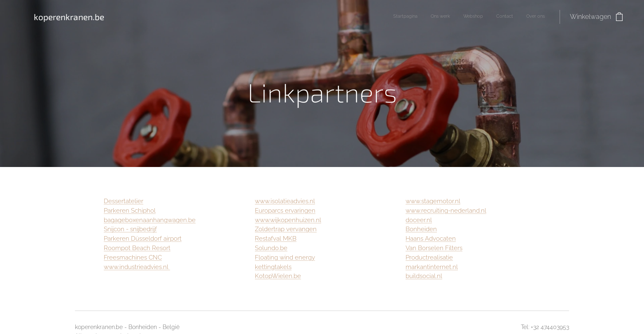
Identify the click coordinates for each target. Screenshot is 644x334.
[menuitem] (494, 17)
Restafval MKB (276, 239)
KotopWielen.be (278, 276)
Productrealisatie (429, 257)
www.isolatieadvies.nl (285, 201)
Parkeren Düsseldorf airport (143, 239)
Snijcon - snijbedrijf (130, 229)
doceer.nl (419, 220)
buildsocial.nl (424, 276)
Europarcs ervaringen (285, 211)
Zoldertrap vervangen (286, 229)
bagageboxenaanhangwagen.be (150, 220)
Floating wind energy (285, 257)
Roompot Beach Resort (137, 248)
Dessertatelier (124, 201)
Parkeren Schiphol (130, 211)
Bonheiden (421, 229)
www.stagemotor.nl (433, 201)
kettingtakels (273, 267)
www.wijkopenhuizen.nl (288, 220)
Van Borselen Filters (434, 248)
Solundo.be (271, 248)
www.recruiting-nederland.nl (446, 211)
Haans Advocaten (431, 239)
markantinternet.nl (432, 267)
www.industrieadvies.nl (137, 267)
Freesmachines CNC (133, 257)
